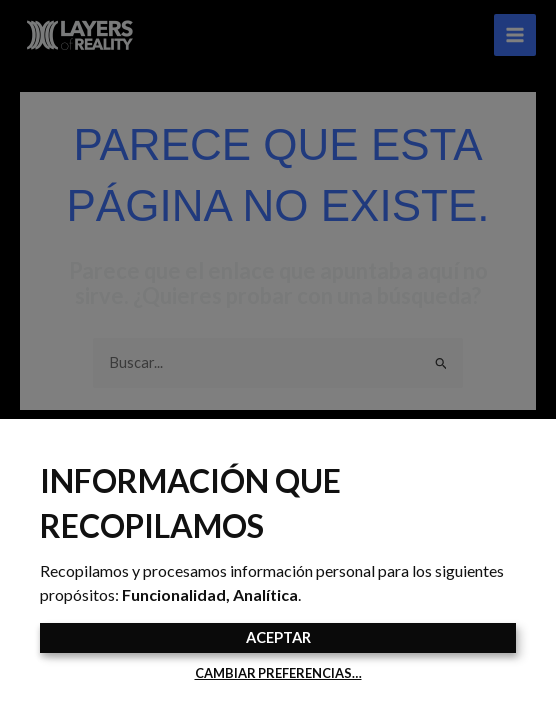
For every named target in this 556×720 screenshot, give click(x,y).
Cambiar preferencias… (278, 673)
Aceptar (278, 637)
